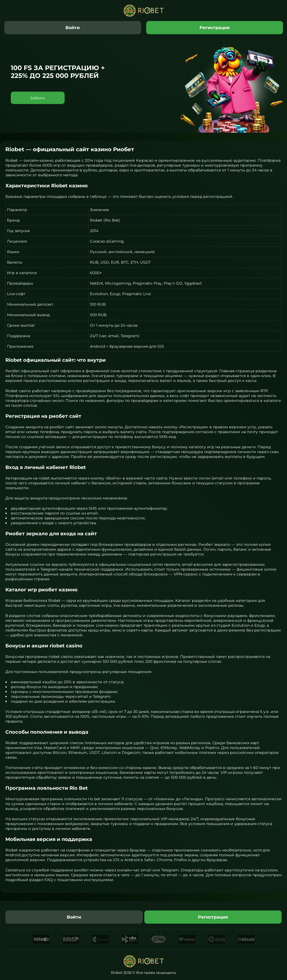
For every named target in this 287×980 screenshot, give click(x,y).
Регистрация (215, 28)
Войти (73, 28)
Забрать (38, 98)
